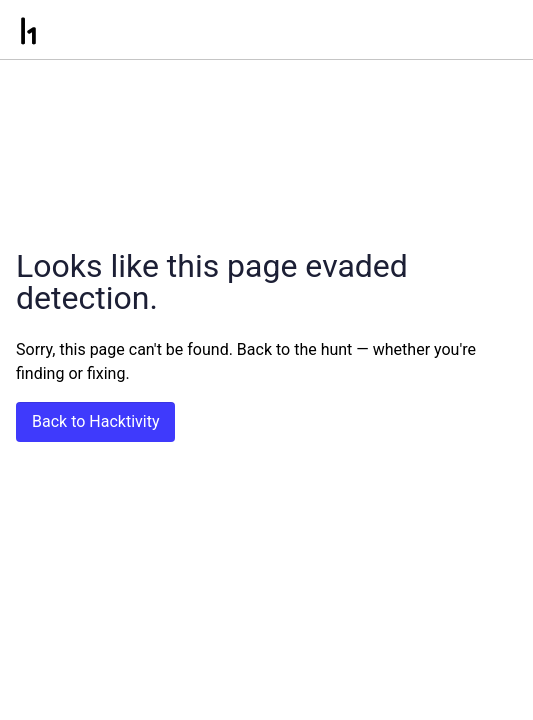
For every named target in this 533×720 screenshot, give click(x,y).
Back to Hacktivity (95, 421)
